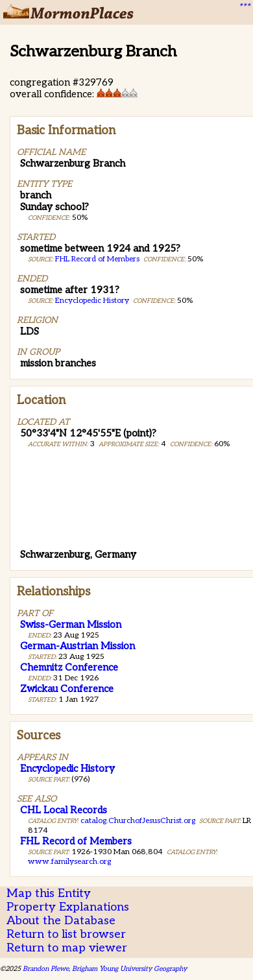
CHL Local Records (64, 810)
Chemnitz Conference (69, 667)
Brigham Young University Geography (129, 969)
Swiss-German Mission (71, 625)
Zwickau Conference (67, 689)
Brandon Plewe (46, 969)
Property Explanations (68, 907)
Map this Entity (49, 893)
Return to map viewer (67, 948)
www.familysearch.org (69, 862)
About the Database (61, 921)
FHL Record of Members (97, 259)
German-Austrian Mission (78, 646)
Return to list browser (66, 934)
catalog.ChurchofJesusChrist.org (138, 821)
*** (244, 7)
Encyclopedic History (92, 301)
